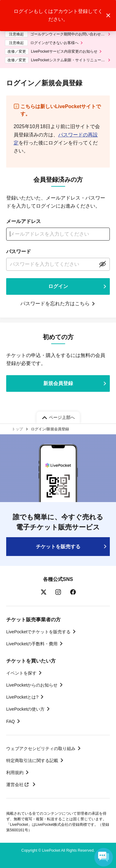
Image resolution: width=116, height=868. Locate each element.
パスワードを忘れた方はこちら (55, 304)
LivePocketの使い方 (25, 709)
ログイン (58, 286)
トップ (17, 429)
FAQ (11, 721)
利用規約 (15, 773)
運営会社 (18, 785)
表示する (102, 264)
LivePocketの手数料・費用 (32, 644)
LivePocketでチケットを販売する (38, 632)
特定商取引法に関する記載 (32, 761)
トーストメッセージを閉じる (108, 15)
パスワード (19, 251)
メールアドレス (24, 221)
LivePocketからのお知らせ (32, 685)
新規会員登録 (58, 383)
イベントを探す (21, 673)
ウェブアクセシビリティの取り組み (41, 748)
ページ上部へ (62, 417)
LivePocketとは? (22, 697)
